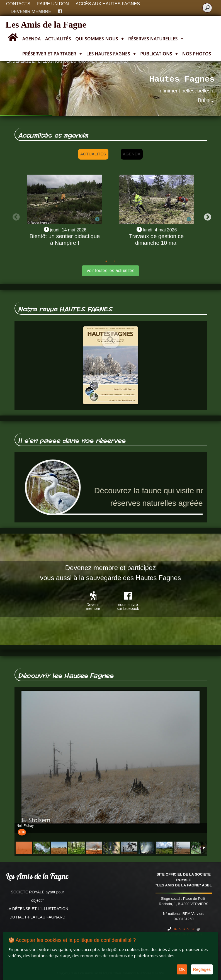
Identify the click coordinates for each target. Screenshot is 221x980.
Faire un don (53, 4)
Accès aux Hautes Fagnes (108, 4)
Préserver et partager (52, 54)
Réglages (202, 969)
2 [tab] (115, 261)
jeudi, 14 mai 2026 (68, 230)
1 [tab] (106, 261)
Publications (159, 54)
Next (206, 216)
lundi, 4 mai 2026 (160, 230)
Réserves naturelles (156, 39)
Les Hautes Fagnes (111, 54)
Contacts (18, 4)
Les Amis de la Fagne (46, 25)
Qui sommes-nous (100, 39)
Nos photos (197, 54)
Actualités (58, 39)
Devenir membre (31, 12)
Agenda (31, 39)
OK (182, 969)
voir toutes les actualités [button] (110, 271)
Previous (15, 216)
